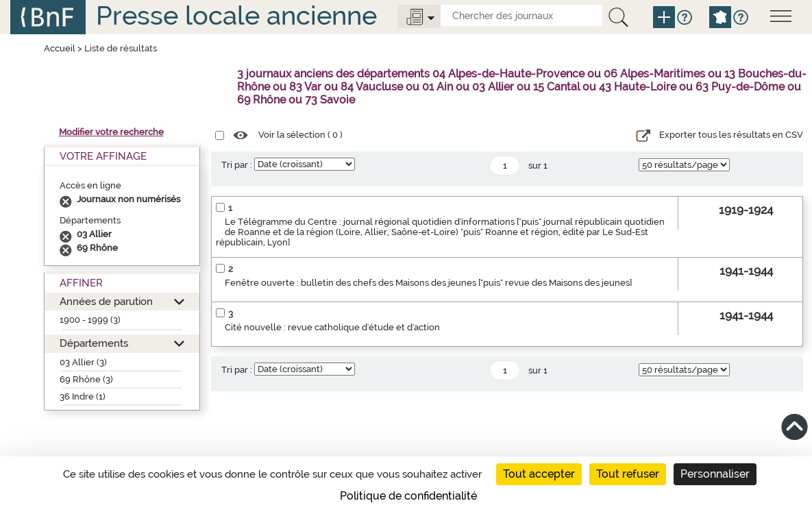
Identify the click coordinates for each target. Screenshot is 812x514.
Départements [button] (94, 343)
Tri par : (237, 165)
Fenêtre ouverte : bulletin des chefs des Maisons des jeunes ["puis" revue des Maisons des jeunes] (428, 283)
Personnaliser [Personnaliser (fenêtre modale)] (715, 474)
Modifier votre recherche (111, 132)
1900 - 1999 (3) (90, 320)
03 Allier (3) (83, 362)
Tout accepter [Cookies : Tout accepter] (539, 474)
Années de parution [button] (106, 301)
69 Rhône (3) (86, 379)
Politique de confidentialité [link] (408, 496)
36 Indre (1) (83, 396)
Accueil (60, 48)
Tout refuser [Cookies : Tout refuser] (628, 474)
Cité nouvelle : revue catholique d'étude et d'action (332, 327)
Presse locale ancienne (236, 15)
